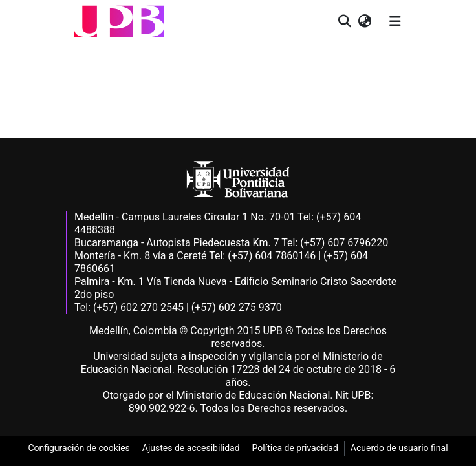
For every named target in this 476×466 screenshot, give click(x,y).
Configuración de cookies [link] (79, 448)
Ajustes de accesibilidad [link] (191, 448)
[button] (119, 21)
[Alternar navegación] (395, 21)
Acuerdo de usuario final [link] (399, 448)
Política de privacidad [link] (295, 448)
